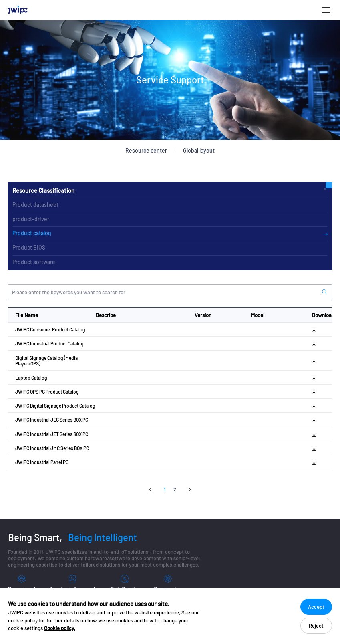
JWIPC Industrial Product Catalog (49, 343)
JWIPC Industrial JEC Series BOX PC (52, 420)
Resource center (146, 150)
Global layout (199, 150)
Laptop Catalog (31, 378)
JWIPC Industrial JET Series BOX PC (52, 434)
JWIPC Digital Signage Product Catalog (55, 406)
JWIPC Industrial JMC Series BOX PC (52, 448)
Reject (316, 626)
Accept (316, 607)
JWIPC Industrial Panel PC (42, 462)
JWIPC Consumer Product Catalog (50, 329)
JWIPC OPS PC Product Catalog (47, 392)
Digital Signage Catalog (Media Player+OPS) (46, 361)
